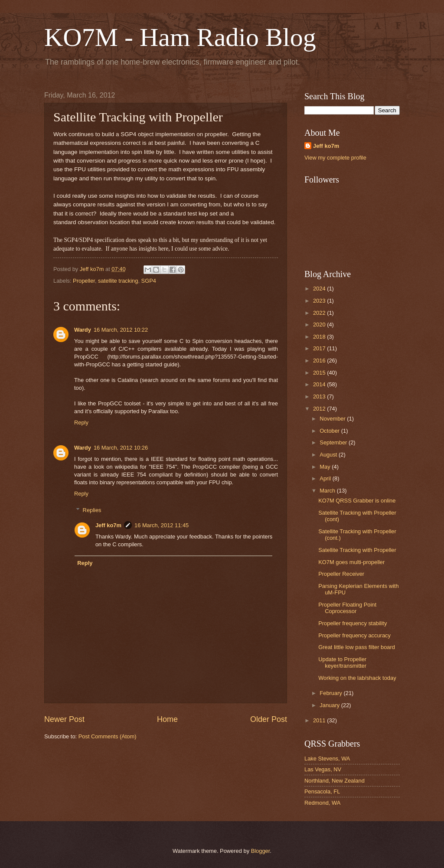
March (328, 491)
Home (167, 719)
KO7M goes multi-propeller (351, 562)
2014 (320, 384)
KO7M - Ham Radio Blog (180, 37)
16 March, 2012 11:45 (162, 525)
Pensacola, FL (322, 791)
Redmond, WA (322, 803)
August (329, 455)
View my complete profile (335, 158)
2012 (320, 409)
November (333, 419)
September (334, 442)
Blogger (261, 851)
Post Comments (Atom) (108, 736)
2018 (320, 337)
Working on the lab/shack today (357, 678)
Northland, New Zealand (335, 781)
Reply (81, 423)
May (326, 467)
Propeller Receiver (341, 574)
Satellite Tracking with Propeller (357, 550)
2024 (320, 289)
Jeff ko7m (108, 525)
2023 (320, 301)
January (330, 705)
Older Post (269, 719)
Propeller (84, 281)
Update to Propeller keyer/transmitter (342, 662)
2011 (320, 720)
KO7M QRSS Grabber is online (357, 501)
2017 (320, 348)
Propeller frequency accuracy (354, 635)
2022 (320, 313)
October (330, 431)
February (331, 693)
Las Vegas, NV (323, 769)
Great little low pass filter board (357, 647)
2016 (320, 361)
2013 (320, 396)
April (326, 478)
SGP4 (149, 281)
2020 (320, 325)
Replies (92, 510)
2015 (320, 373)
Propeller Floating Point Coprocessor (347, 608)
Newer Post (64, 719)
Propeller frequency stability (353, 623)
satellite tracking (118, 281)
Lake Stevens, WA (327, 759)
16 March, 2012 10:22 (121, 330)
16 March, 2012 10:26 (121, 448)
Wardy (83, 330)
